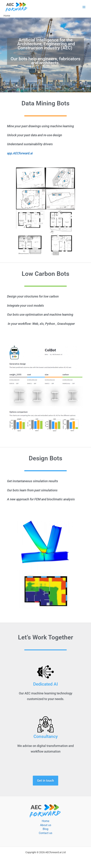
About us (46, 825)
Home (45, 821)
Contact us (45, 833)
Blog (45, 829)
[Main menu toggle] (84, 7)
